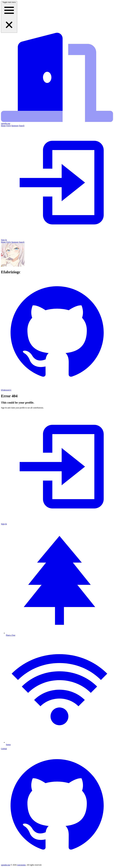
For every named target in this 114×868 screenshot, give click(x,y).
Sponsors (15, 126)
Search (22, 126)
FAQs (9, 126)
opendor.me (6, 865)
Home (3, 126)
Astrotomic (21, 865)
